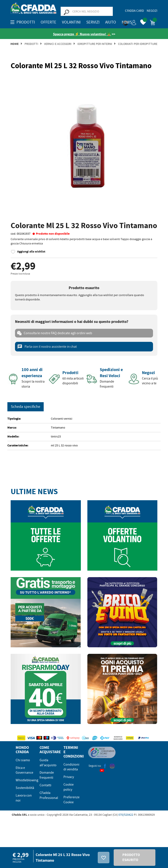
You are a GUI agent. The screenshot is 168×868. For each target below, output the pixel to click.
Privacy (69, 777)
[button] (130, 22)
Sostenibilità (25, 788)
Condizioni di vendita (71, 767)
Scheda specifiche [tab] (26, 407)
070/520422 (126, 815)
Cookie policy (69, 787)
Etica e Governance (24, 770)
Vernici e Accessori (58, 44)
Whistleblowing (27, 780)
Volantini (71, 22)
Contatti (45, 785)
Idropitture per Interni (95, 44)
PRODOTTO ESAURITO (131, 857)
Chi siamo (23, 760)
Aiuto (111, 22)
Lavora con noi (24, 798)
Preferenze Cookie (72, 800)
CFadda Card (134, 11)
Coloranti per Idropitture (138, 44)
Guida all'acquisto (48, 763)
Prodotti (31, 44)
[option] (84, 146)
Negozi (152, 11)
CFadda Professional (49, 795)
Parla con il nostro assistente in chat (47, 347)
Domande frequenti (47, 775)
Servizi (93, 22)
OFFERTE (48, 22)
